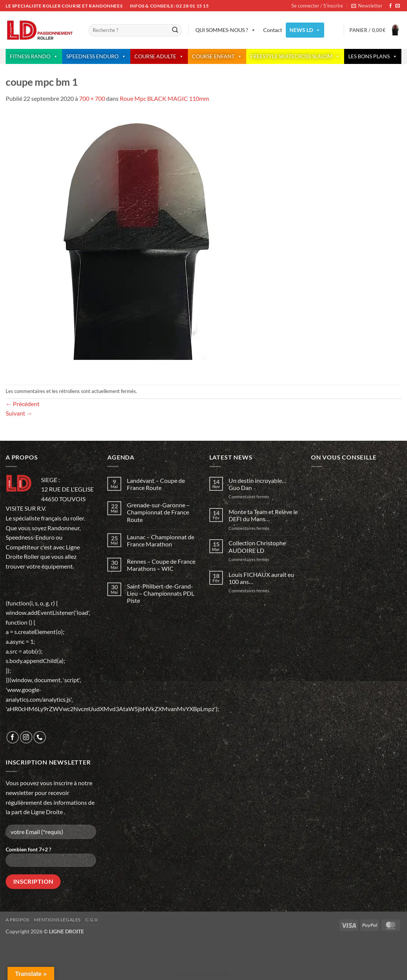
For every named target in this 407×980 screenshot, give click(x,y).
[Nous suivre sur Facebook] (390, 6)
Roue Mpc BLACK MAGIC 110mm (164, 98)
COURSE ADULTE (159, 56)
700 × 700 (92, 98)
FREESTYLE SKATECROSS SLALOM (295, 56)
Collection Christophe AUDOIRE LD (257, 546)
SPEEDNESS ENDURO (96, 56)
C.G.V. (92, 920)
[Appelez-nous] (40, 737)
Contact (273, 30)
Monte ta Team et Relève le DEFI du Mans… (263, 515)
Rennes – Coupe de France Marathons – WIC (161, 565)
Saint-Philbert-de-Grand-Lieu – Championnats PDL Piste (161, 593)
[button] (367, 6)
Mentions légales (57, 920)
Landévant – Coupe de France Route (156, 484)
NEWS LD (305, 30)
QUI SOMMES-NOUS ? (226, 30)
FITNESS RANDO (34, 56)
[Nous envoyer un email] (398, 6)
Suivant (19, 413)
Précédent (23, 404)
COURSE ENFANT (217, 56)
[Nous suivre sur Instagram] (26, 737)
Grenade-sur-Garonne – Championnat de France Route (158, 512)
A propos (18, 920)
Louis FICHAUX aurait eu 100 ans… (261, 578)
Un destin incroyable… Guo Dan (258, 484)
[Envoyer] (175, 30)
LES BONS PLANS (373, 56)
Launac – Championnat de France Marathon (161, 540)
